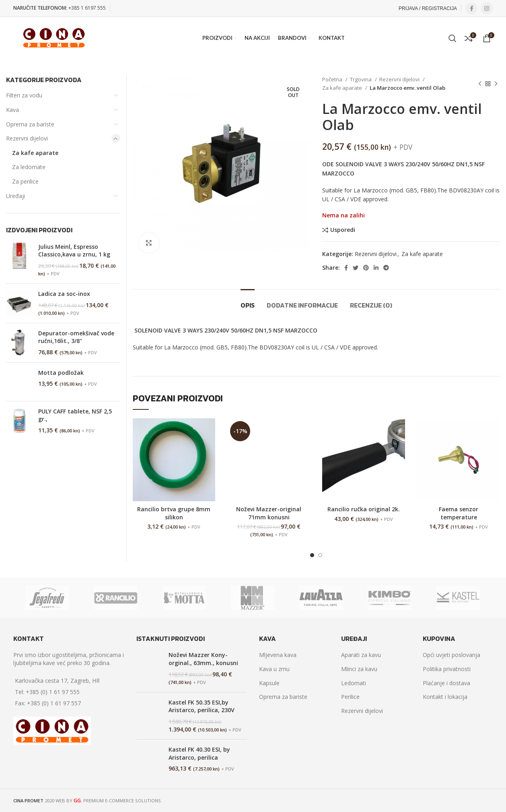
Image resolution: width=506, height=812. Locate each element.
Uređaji (15, 196)
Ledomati (354, 683)
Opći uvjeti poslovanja (451, 655)
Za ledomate (29, 167)
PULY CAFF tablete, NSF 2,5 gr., (75, 415)
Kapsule (269, 683)
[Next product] (496, 84)
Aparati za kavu (361, 655)
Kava (12, 110)
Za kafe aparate (343, 88)
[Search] (453, 38)
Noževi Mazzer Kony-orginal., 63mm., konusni (203, 659)
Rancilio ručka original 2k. (364, 509)
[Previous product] (480, 84)
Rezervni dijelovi (400, 79)
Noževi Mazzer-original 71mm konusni (269, 513)
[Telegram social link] (386, 268)
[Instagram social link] (487, 8)
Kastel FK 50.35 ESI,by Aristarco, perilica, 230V (202, 706)
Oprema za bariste (30, 124)
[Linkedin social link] (376, 268)
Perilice (350, 697)
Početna (333, 79)
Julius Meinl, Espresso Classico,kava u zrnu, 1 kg (74, 251)
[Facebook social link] (471, 8)
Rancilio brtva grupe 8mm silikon (174, 513)
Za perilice (25, 181)
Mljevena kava (278, 655)
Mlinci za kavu (359, 669)
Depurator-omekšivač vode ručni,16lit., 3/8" (76, 337)
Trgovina (361, 79)
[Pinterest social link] (366, 268)
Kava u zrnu (274, 669)
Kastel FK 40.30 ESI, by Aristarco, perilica (199, 753)
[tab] (248, 301)
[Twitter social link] (356, 268)
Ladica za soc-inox (64, 294)
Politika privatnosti (447, 669)
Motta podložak (61, 373)
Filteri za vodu (24, 95)
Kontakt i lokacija (445, 697)
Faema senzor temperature (459, 513)
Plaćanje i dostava (446, 683)
